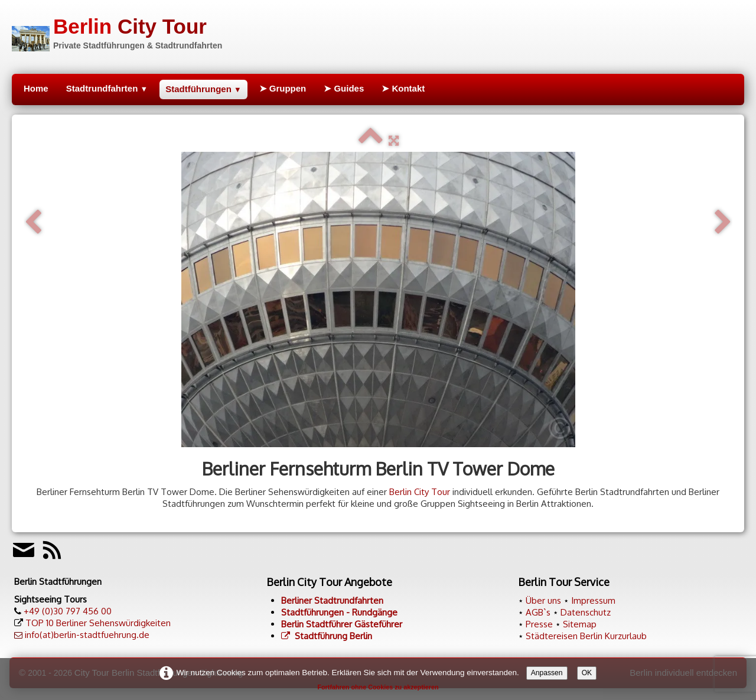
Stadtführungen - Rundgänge (339, 612)
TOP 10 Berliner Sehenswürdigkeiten (98, 623)
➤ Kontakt (403, 88)
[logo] (117, 32)
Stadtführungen (203, 89)
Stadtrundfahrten (107, 88)
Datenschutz (586, 612)
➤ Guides (344, 88)
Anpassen (547, 673)
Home (36, 88)
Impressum (593, 600)
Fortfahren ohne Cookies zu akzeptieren (378, 687)
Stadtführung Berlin (327, 636)
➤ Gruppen (283, 88)
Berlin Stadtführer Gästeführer (342, 624)
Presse (539, 624)
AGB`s (538, 612)
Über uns (543, 600)
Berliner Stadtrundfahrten (332, 600)
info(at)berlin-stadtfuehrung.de (87, 635)
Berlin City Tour (420, 492)
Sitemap (580, 624)
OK (587, 673)
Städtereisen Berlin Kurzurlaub (586, 636)
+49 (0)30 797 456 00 (68, 611)
